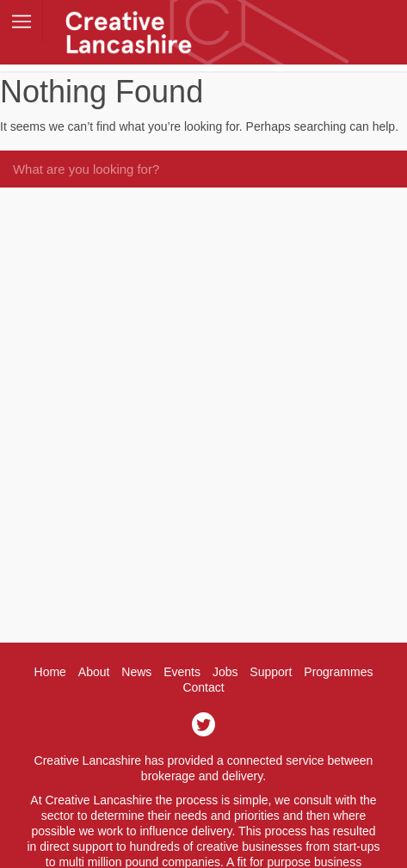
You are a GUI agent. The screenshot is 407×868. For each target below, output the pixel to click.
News (136, 672)
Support (271, 672)
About (94, 672)
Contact (203, 687)
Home (50, 672)
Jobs (225, 672)
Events (182, 672)
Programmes (338, 672)
